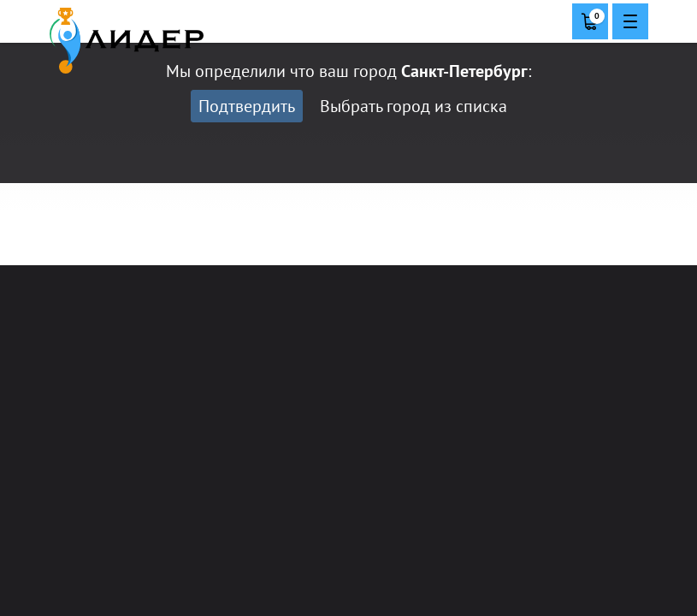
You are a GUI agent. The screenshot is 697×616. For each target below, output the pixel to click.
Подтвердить (247, 106)
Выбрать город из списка (413, 106)
